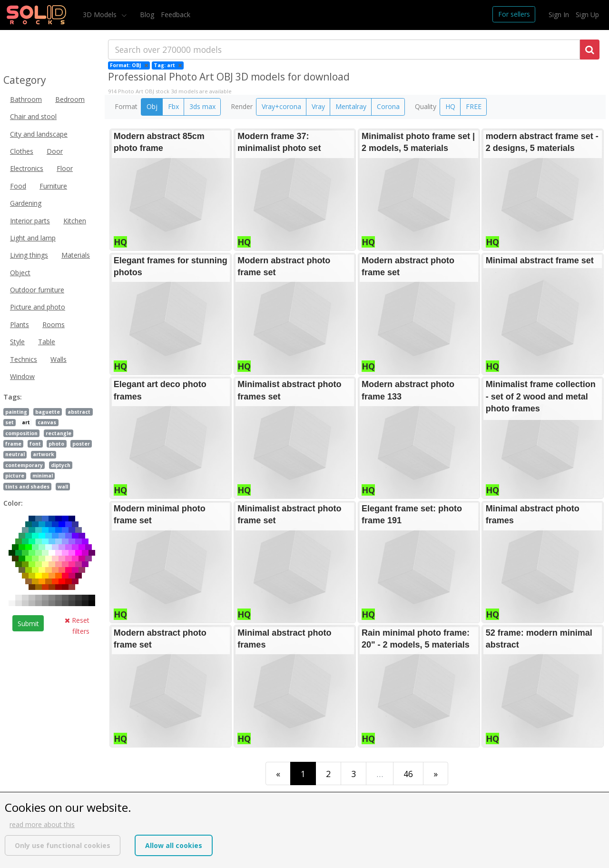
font (35, 444)
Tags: (13, 397)
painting (16, 412)
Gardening (26, 203)
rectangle (59, 433)
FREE (474, 106)
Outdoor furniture (37, 290)
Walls (59, 359)
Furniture (53, 186)
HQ (450, 106)
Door (55, 151)
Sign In (559, 15)
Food (18, 186)
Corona (388, 106)
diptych (61, 465)
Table (47, 342)
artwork (44, 454)
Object (20, 273)
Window (22, 376)
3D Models (101, 15)
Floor (65, 168)
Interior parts (30, 221)
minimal (43, 476)
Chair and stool (33, 116)
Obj (152, 106)
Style (17, 342)
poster (81, 444)
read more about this (42, 824)
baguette (48, 412)
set (10, 422)
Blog (147, 15)
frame (13, 444)
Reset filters (77, 625)
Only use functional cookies (63, 845)
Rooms (54, 324)
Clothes (22, 151)
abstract (79, 412)
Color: (13, 503)
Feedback (176, 15)
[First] (278, 773)
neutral (15, 454)
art (26, 422)
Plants (20, 324)
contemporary (24, 465)
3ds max (202, 106)
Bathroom (26, 99)
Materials (76, 255)
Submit (28, 624)
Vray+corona (281, 106)
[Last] (436, 773)
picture (15, 476)
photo (56, 444)
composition (21, 433)
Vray (318, 106)
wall (63, 487)
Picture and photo (38, 307)
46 (408, 774)
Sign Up (587, 15)
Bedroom (70, 99)
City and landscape (39, 134)
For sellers (514, 14)
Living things (29, 255)
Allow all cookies (174, 845)
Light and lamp (33, 238)
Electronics (27, 168)
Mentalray (351, 106)
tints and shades (27, 487)
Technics (24, 359)
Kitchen (75, 221)
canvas (47, 422)
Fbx (173, 106)
